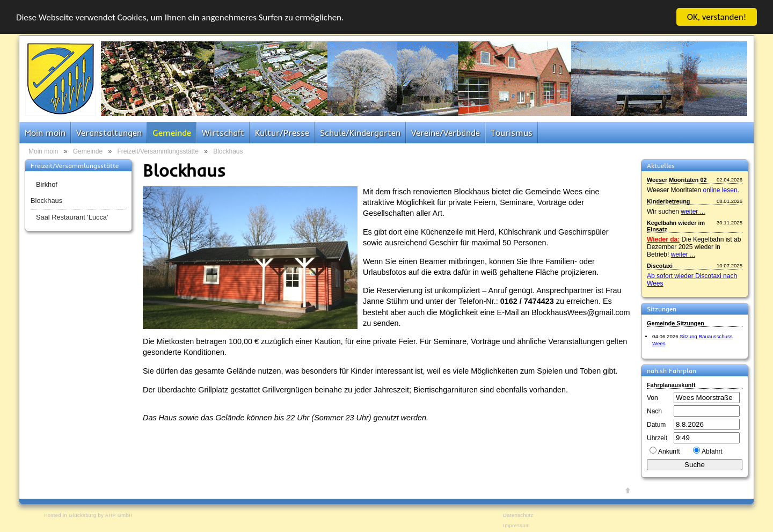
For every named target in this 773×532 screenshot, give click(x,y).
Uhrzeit (657, 438)
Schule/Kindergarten (360, 133)
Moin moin (45, 133)
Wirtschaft (223, 133)
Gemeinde (172, 133)
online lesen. (721, 190)
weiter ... (693, 212)
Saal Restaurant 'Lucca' (72, 217)
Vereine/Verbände (446, 133)
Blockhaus (228, 151)
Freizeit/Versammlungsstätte (158, 151)
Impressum (516, 526)
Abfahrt (712, 451)
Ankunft (669, 451)
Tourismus (512, 133)
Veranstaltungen (109, 133)
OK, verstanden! (717, 17)
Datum (656, 425)
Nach (654, 411)
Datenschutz (518, 515)
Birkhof (47, 184)
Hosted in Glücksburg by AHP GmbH (88, 515)
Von (652, 398)
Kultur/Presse (282, 133)
